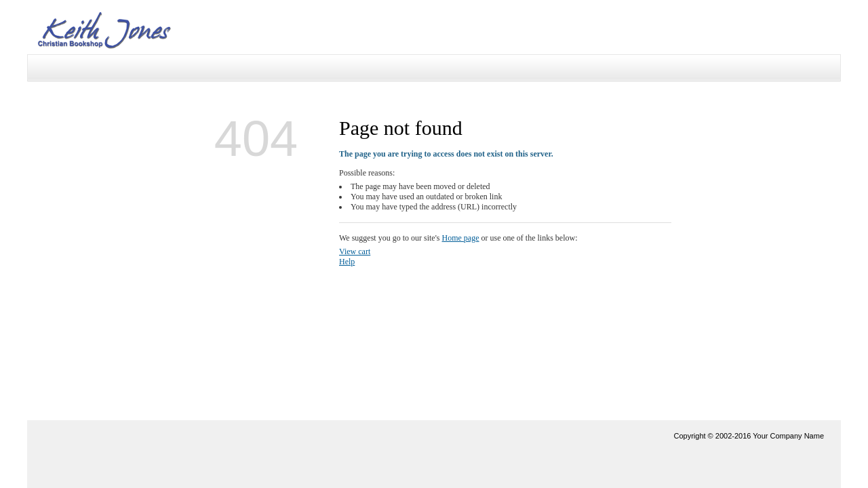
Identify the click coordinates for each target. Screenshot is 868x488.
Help (347, 262)
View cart (355, 251)
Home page (461, 238)
